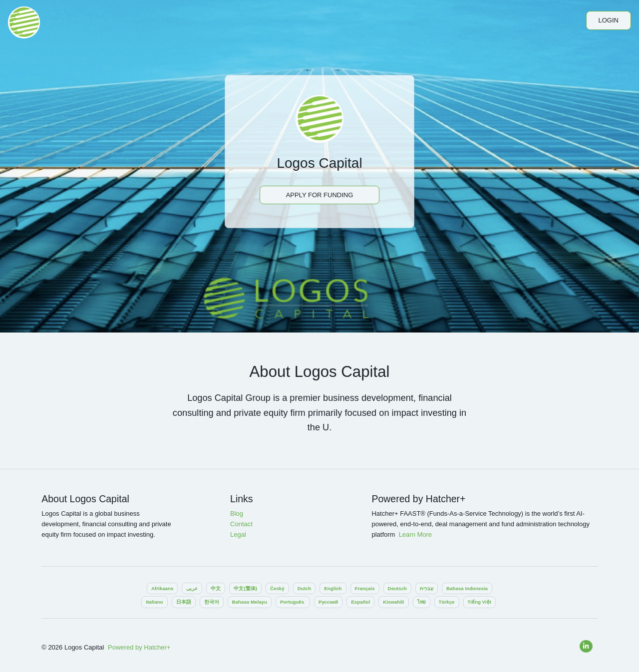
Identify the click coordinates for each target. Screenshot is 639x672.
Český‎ (277, 588)
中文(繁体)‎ (245, 588)
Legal (238, 534)
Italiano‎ (154, 602)
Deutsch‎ (397, 588)
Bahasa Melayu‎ (250, 602)
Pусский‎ (328, 602)
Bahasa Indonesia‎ (467, 588)
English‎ (333, 588)
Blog (237, 513)
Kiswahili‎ (393, 602)
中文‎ (216, 588)
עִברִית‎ (427, 588)
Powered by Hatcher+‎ (139, 647)
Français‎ (365, 588)
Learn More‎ (415, 534)
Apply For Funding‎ (320, 195)
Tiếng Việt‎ (479, 602)
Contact (241, 524)
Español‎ (360, 602)
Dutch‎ (305, 588)
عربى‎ (192, 588)
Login (609, 20)
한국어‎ (212, 602)
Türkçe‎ (447, 602)
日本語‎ (184, 602)
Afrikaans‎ (162, 588)
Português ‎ (293, 602)
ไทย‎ (422, 602)
